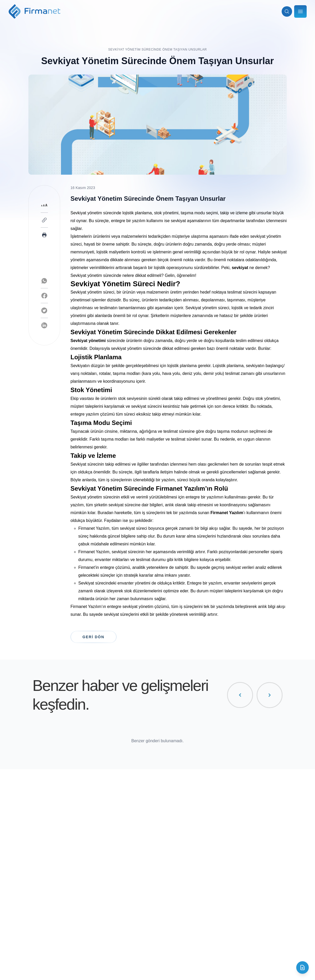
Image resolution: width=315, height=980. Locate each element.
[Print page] (44, 235)
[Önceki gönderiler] (240, 695)
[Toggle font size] (44, 205)
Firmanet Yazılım (86, 607)
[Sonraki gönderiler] (270, 695)
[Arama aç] (287, 11)
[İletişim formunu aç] (302, 967)
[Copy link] (44, 220)
